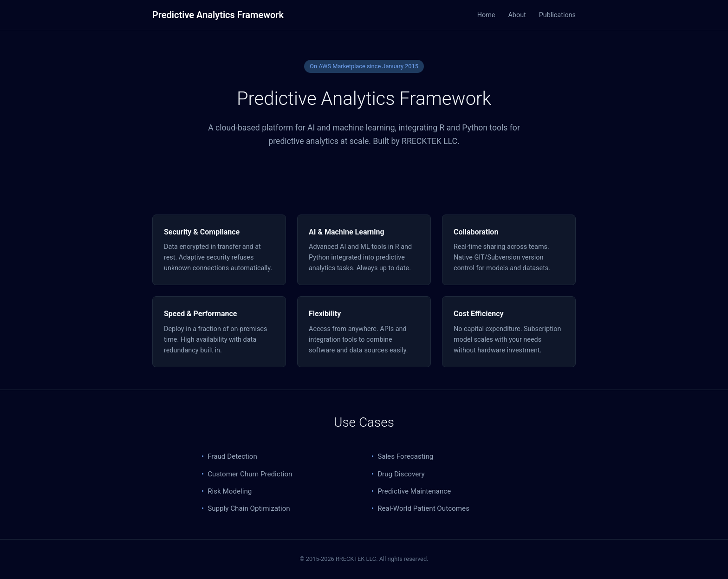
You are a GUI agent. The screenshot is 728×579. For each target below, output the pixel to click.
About (517, 15)
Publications (557, 15)
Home (486, 15)
